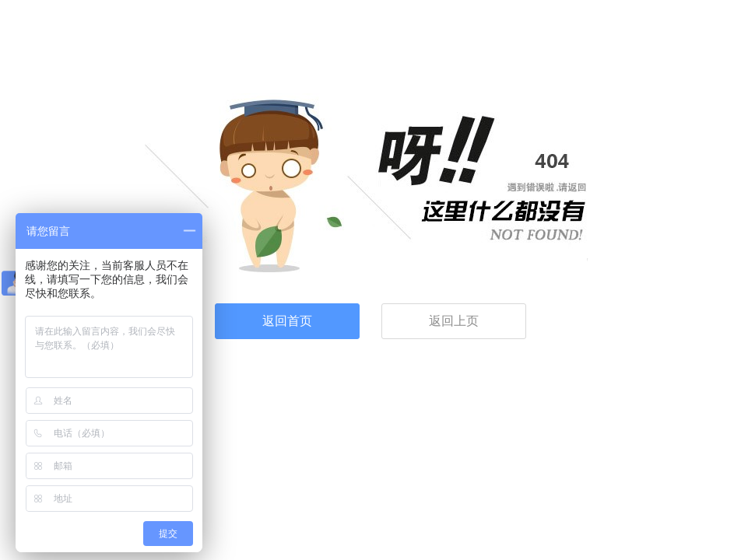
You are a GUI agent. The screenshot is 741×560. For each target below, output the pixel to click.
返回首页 (287, 321)
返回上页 (454, 321)
